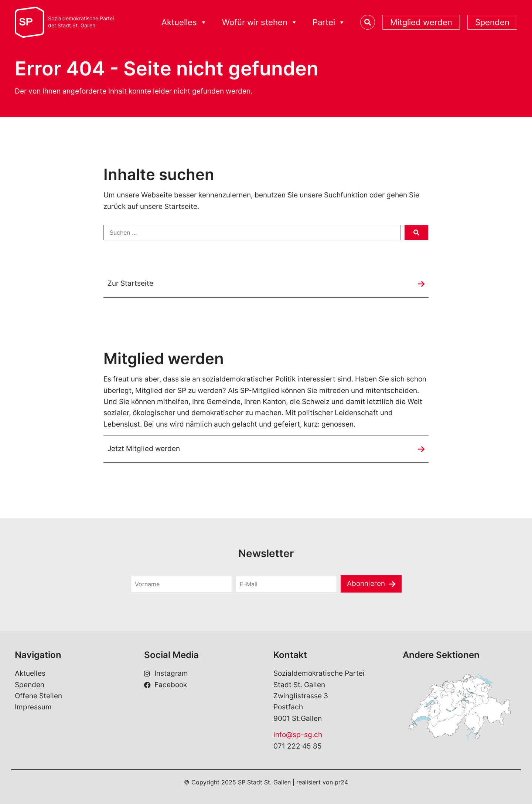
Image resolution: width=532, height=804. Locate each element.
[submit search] (416, 233)
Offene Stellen (38, 696)
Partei (329, 22)
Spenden (492, 22)
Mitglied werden (421, 22)
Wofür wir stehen (260, 22)
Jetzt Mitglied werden (144, 449)
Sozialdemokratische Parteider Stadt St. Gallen (81, 22)
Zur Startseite (130, 283)
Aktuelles (184, 22)
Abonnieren (366, 584)
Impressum (33, 707)
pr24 (341, 782)
